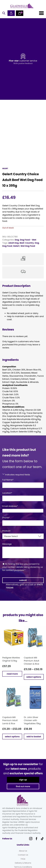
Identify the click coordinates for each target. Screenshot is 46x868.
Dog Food (7, 246)
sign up (23, 780)
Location (7, 493)
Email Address (10, 506)
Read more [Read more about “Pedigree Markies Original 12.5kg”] (12, 674)
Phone (6, 518)
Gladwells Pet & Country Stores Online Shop (22, 6)
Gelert (16, 246)
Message (7, 544)
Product (6, 531)
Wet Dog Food (28, 246)
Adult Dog (13, 243)
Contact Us (23, 855)
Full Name (8, 480)
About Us (23, 851)
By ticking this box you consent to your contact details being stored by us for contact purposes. (23, 567)
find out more (23, 786)
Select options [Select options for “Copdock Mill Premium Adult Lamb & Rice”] (12, 737)
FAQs (23, 859)
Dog (17, 240)
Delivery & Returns (23, 863)
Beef (22, 243)
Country (30, 243)
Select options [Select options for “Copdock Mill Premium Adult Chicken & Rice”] (34, 677)
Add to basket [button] (34, 737)
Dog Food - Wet (28, 240)
